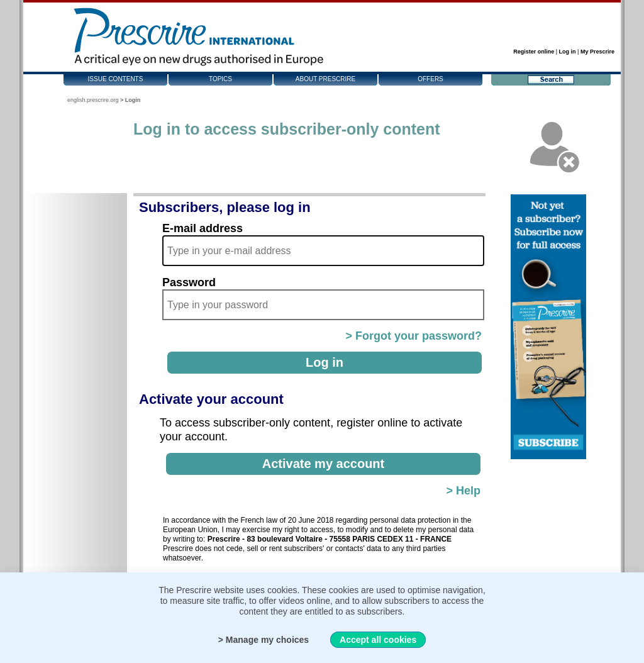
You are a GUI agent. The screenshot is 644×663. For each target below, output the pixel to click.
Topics (220, 79)
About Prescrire (325, 79)
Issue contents (116, 79)
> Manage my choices (264, 640)
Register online (534, 52)
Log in (568, 52)
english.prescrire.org (93, 100)
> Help (463, 491)
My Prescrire (597, 52)
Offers (430, 79)
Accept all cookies (378, 640)
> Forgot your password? (414, 336)
